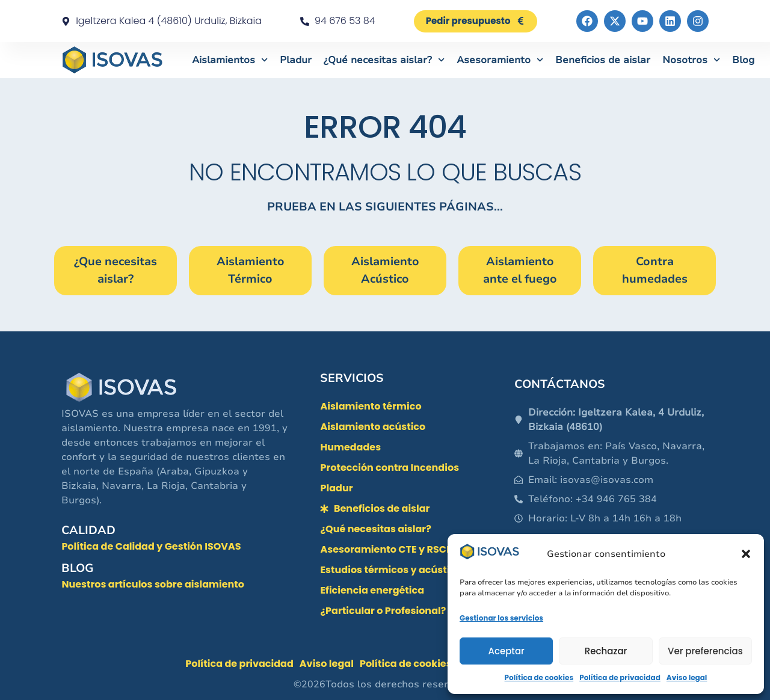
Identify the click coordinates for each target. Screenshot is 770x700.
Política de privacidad (620, 677)
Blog (743, 60)
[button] (746, 554)
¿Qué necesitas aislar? (384, 60)
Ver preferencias (705, 651)
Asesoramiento (500, 60)
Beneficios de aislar (603, 60)
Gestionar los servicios (501, 618)
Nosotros (691, 60)
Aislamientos (230, 60)
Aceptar (506, 651)
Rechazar (606, 651)
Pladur (296, 60)
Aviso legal (687, 677)
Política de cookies (539, 677)
